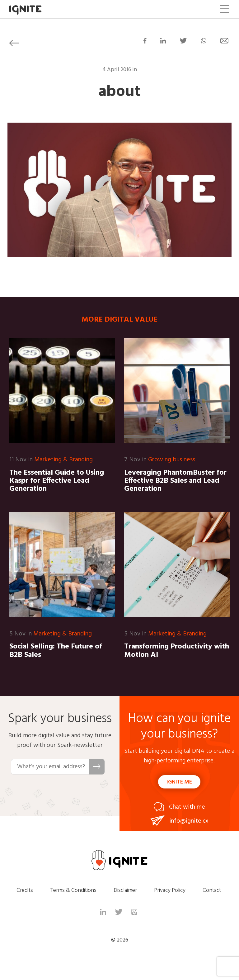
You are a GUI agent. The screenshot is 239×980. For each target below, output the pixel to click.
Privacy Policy (170, 890)
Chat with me (187, 807)
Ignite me (179, 782)
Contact (212, 890)
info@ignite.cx (189, 821)
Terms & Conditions (73, 890)
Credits (25, 890)
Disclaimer (125, 890)
